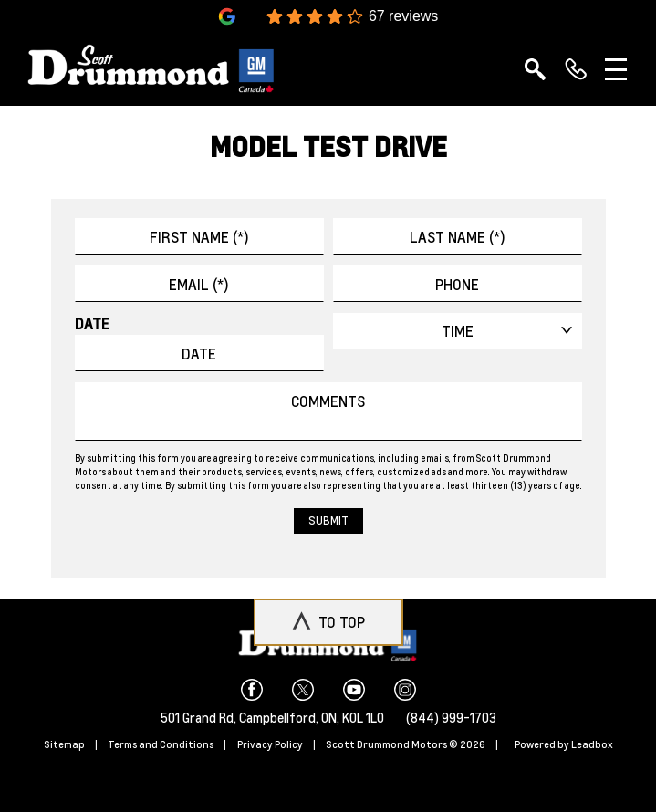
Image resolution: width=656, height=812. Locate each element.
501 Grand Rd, (200, 717)
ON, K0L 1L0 (353, 717)
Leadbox (592, 744)
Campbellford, (280, 717)
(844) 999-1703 (451, 717)
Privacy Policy (270, 744)
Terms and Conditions (161, 744)
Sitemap (64, 744)
